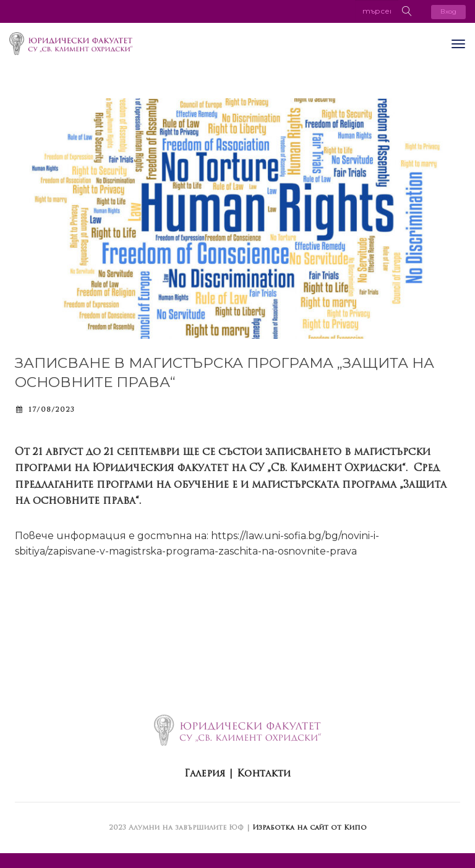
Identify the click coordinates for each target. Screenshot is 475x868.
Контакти (264, 773)
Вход (448, 11)
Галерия (205, 773)
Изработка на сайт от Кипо (310, 828)
